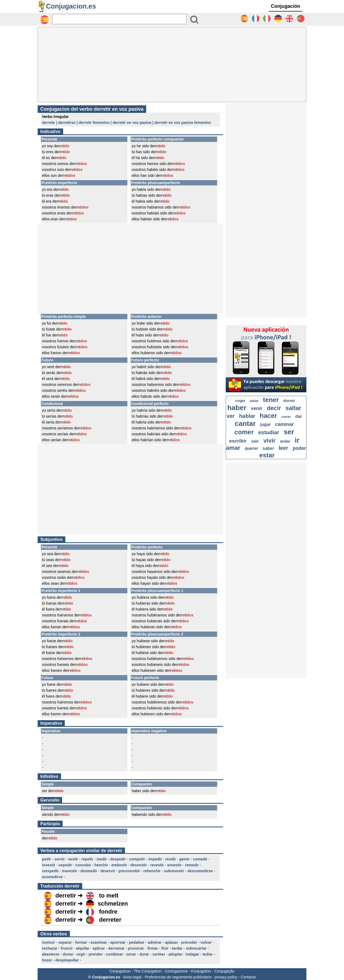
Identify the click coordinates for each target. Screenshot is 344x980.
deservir (108, 871)
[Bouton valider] (194, 20)
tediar (208, 954)
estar (267, 455)
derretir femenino (94, 123)
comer (244, 432)
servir (60, 859)
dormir (289, 401)
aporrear (118, 942)
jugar (265, 424)
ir (297, 440)
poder (299, 448)
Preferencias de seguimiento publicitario (178, 977)
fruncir (67, 948)
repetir (87, 859)
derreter (110, 920)
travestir (70, 871)
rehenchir (152, 871)
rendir (171, 859)
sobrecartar (196, 948)
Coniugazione (176, 971)
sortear (159, 954)
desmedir (89, 871)
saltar (293, 408)
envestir (174, 865)
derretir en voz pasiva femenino (182, 123)
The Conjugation (148, 971)
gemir (184, 859)
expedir (65, 865)
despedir (118, 859)
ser (289, 432)
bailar (254, 401)
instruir (48, 942)
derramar (117, 948)
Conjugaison (120, 971)
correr (286, 417)
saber (268, 448)
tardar (177, 948)
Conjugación (286, 6)
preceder (189, 942)
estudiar (269, 432)
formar (81, 942)
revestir (157, 865)
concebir (83, 865)
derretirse (67, 123)
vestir (73, 859)
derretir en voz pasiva (132, 123)
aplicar (99, 948)
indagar (193, 954)
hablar (247, 416)
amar (233, 448)
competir (137, 859)
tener (271, 400)
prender (96, 954)
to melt (109, 895)
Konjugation (201, 971)
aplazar (171, 942)
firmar (153, 948)
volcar (206, 942)
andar (285, 441)
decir (274, 408)
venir (257, 408)
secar (131, 954)
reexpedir (50, 871)
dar (299, 416)
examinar (99, 942)
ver (231, 416)
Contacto (248, 977)
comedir (200, 859)
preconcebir (129, 871)
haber (237, 408)
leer (283, 448)
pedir (46, 859)
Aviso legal (132, 977)
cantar (245, 423)
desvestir (139, 865)
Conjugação (225, 971)
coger (240, 401)
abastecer (51, 954)
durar (144, 954)
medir (102, 859)
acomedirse (52, 877)
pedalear (137, 942)
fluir (165, 948)
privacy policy (226, 977)
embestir (119, 865)
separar (65, 942)
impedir (155, 859)
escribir (238, 441)
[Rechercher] (119, 19)
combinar (114, 954)
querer (252, 448)
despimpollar (67, 960)
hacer (268, 416)
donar (68, 954)
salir (255, 441)
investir (49, 865)
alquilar (83, 948)
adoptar (175, 954)
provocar (136, 948)
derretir (49, 123)
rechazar (50, 948)
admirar (155, 942)
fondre (108, 912)
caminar (284, 424)
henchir (101, 865)
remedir (192, 865)
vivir (269, 441)
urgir (81, 954)
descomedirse (200, 871)
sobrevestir (174, 871)
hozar (47, 960)
